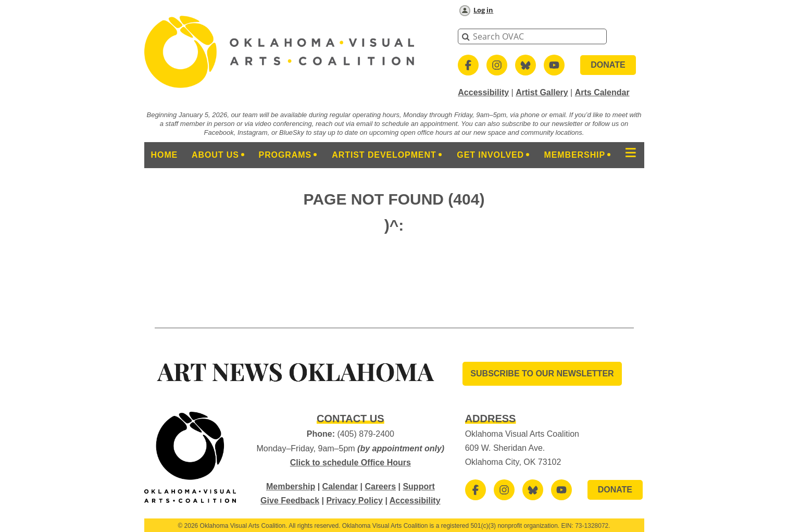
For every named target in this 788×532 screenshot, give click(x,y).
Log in (483, 10)
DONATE (608, 65)
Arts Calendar (602, 92)
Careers (380, 486)
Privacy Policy (354, 501)
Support (418, 486)
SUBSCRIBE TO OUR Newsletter (542, 373)
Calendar (340, 486)
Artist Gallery (542, 92)
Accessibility (483, 92)
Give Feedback (290, 501)
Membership (291, 486)
